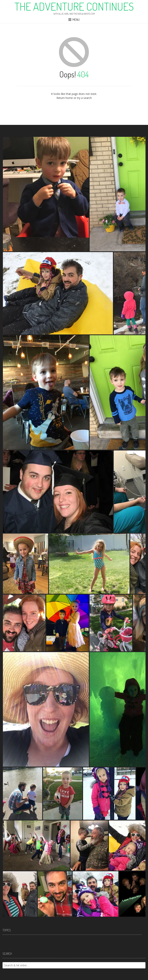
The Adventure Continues (74, 6)
